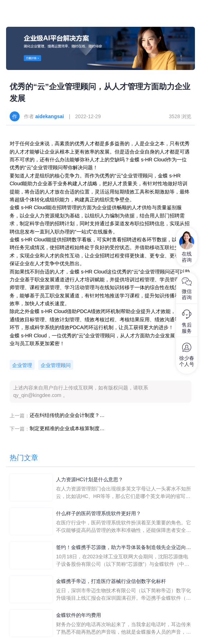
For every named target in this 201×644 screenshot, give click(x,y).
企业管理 (22, 365)
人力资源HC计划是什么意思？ (90, 479)
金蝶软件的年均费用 (79, 615)
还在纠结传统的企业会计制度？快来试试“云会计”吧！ (67, 415)
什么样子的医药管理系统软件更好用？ (99, 513)
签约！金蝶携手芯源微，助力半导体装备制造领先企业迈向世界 (124, 548)
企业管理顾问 (56, 365)
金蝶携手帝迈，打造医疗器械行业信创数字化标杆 (111, 581)
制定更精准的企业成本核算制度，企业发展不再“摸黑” (67, 428)
